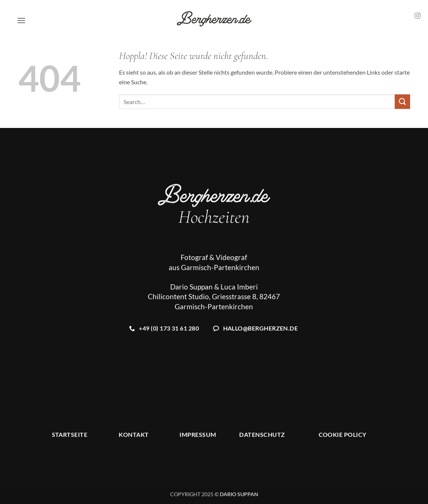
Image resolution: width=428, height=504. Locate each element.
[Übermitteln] (402, 102)
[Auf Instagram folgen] (418, 16)
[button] (21, 20)
